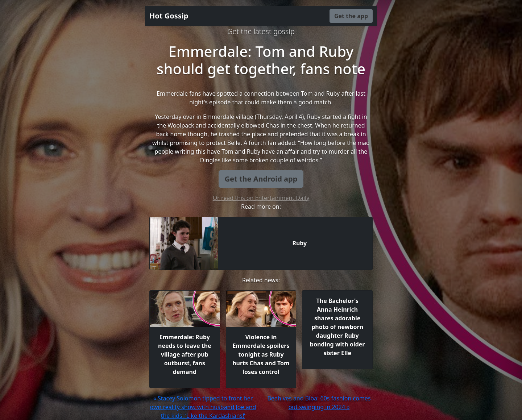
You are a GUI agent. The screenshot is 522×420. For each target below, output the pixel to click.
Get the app (351, 16)
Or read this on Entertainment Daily (261, 198)
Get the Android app (261, 179)
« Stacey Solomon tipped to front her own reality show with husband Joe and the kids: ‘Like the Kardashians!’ (203, 407)
